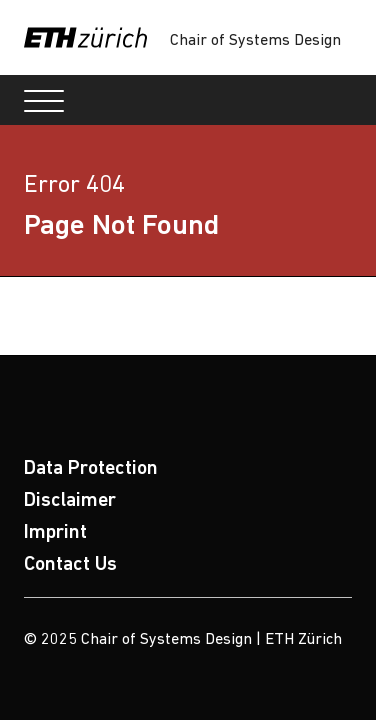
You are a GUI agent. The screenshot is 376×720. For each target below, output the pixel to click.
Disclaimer (70, 501)
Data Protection (91, 469)
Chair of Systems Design (255, 41)
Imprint (55, 533)
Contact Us (70, 565)
